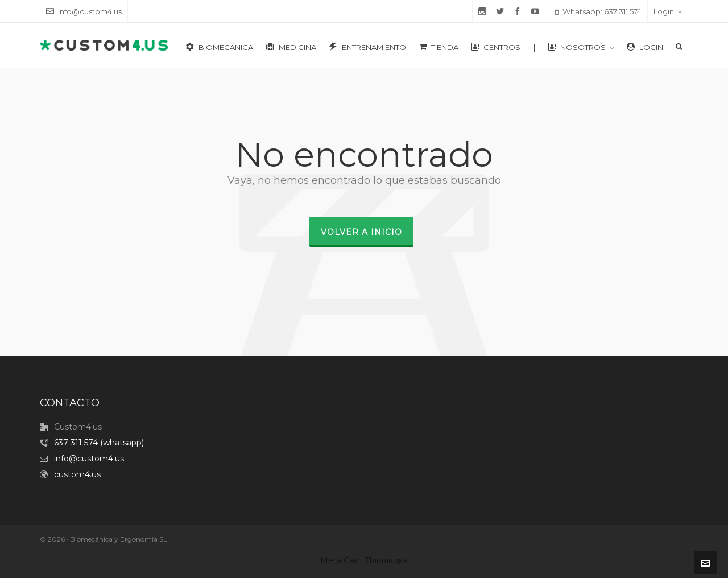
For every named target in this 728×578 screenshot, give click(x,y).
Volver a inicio (361, 232)
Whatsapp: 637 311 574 (598, 11)
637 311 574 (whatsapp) (99, 443)
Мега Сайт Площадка (364, 560)
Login (668, 11)
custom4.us (77, 474)
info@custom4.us (84, 11)
